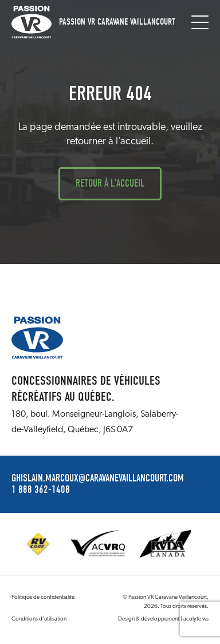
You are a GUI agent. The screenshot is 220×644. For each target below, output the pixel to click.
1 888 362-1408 (41, 490)
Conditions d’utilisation (39, 619)
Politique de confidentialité (43, 597)
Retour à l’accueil (110, 183)
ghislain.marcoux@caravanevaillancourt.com (98, 479)
